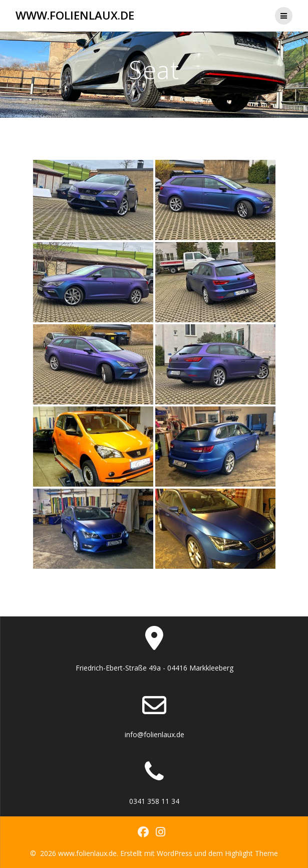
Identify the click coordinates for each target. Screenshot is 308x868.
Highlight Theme (251, 853)
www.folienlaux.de (75, 16)
